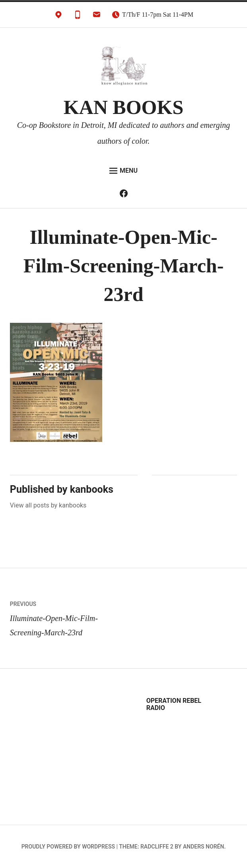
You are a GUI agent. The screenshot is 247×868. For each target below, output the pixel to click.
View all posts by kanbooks (48, 505)
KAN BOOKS (123, 107)
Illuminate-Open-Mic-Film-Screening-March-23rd (67, 617)
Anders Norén (203, 847)
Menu (123, 171)
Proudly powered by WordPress (68, 847)
